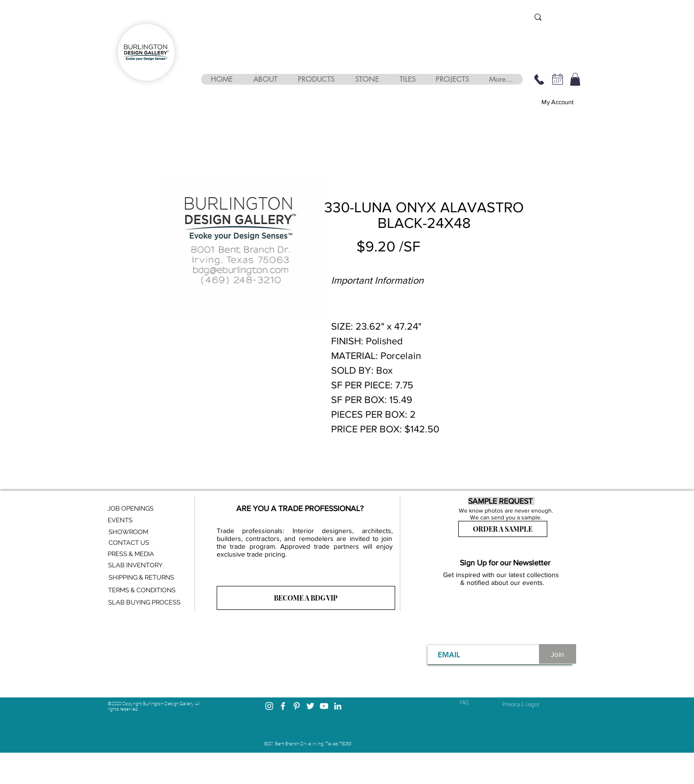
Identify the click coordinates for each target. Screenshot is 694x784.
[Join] (558, 654)
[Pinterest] (297, 706)
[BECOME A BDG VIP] (306, 598)
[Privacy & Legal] (521, 705)
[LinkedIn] (338, 706)
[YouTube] (324, 706)
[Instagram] (269, 706)
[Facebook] (283, 706)
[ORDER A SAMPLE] (503, 529)
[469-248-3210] (539, 79)
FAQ (464, 703)
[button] (265, 79)
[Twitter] (310, 706)
